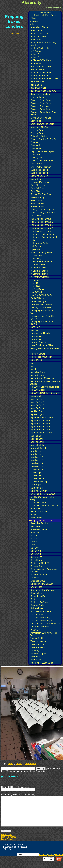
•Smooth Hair (36, 593)
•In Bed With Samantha (41, 262)
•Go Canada (35, 216)
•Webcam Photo (37, 644)
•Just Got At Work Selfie (41, 295)
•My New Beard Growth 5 (42, 433)
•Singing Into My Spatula (41, 584)
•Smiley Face (36, 587)
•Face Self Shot (37, 188)
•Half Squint (35, 246)
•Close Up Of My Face (40, 100)
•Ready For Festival (39, 523)
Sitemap (59, 861)
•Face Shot (35, 191)
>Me (32, 24)
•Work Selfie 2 (36, 660)
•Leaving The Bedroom (41, 308)
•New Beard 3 (36, 463)
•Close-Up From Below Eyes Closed (43, 114)
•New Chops (36, 473)
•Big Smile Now (37, 82)
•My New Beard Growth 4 (42, 430)
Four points (31, 764)
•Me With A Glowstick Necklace (44, 387)
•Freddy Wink (36, 200)
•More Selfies (36, 399)
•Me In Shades (37, 375)
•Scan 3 (33, 542)
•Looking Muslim (37, 336)
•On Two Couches (38, 502)
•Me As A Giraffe (37, 354)
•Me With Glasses (38, 390)
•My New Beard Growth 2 (42, 424)
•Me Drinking (36, 360)
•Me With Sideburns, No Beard (44, 393)
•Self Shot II (35, 551)
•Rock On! (34, 533)
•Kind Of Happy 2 (38, 301)
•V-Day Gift (35, 630)
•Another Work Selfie (40, 48)
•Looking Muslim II (38, 339)
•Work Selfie (35, 657)
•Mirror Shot (35, 396)
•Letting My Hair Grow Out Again (42, 312)
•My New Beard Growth (41, 420)
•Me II (32, 366)
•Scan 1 (33, 536)
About (51, 861)
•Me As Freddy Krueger (41, 357)
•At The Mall (35, 63)
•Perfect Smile (36, 509)
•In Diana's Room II (39, 271)
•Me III (33, 369)
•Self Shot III (36, 554)
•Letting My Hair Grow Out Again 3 (42, 323)
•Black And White (38, 88)
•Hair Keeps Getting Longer (43, 234)
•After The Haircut (38, 30)
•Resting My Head (38, 529)
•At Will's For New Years (41, 66)
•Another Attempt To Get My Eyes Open (43, 44)
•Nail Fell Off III (37, 442)
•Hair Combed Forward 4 (41, 228)
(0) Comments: (10, 776)
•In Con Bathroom (38, 265)
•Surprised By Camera (40, 611)
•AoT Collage (36, 51)
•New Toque (35, 485)
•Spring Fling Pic (38, 596)
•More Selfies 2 (37, 402)
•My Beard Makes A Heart (42, 417)
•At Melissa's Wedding (40, 60)
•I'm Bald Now (36, 256)
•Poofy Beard (36, 518)
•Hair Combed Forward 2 (41, 222)
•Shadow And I (37, 566)
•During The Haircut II (40, 173)
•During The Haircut (39, 170)
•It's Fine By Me (37, 289)
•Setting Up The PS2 (39, 563)
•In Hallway (35, 280)
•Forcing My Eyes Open (41, 194)
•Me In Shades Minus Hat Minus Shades (45, 383)
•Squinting (34, 599)
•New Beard (35, 451)
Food (11, 764)
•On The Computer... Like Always (42, 498)
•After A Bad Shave (39, 27)
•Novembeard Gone (39, 491)
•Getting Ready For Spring (42, 213)
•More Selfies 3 (37, 405)
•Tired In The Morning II (41, 621)
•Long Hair (35, 327)
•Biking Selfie (36, 85)
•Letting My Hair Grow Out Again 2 (42, 317)
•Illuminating (35, 259)
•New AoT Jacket (38, 448)
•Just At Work (36, 292)
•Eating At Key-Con (39, 176)
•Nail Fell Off (36, 436)
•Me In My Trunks (38, 372)
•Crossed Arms (37, 130)
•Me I (32, 363)
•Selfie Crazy (36, 560)
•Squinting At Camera (40, 602)
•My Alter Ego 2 (37, 414)
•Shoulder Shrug (37, 581)
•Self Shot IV (36, 557)
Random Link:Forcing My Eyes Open (45, 14)
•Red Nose (35, 526)
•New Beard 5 (36, 469)
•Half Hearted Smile (39, 243)
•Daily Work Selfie (38, 136)
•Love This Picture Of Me (41, 345)
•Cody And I (35, 121)
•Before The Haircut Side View (44, 79)
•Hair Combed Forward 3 (41, 225)
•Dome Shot (35, 155)
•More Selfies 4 (37, 408)
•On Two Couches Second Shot (45, 506)
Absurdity (32, 2)
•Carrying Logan (37, 97)
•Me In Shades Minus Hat (42, 378)
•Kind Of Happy (37, 298)
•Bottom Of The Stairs (40, 94)
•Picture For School (39, 512)
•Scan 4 (33, 545)
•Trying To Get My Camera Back (45, 624)
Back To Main (8, 846)
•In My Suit (35, 286)
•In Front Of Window (39, 277)
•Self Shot (34, 548)
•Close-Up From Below (40, 109)
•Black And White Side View (43, 91)
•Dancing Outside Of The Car (43, 139)
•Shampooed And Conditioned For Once (44, 570)
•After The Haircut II (39, 33)
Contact (43, 861)
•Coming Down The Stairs (42, 124)
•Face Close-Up (37, 185)
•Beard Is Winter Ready (41, 73)
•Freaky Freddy (37, 197)
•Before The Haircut (39, 76)
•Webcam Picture (38, 647)
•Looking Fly (35, 330)
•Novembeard (36, 488)
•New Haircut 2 (37, 479)
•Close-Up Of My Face (40, 118)
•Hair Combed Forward (41, 219)
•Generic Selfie (37, 207)
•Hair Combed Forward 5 (41, 231)
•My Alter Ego (36, 411)
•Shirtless (34, 578)
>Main (33, 18)
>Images (34, 21)
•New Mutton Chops (39, 482)
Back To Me (7, 841)
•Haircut (33, 240)
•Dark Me (34, 142)
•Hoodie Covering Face (41, 252)
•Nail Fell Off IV (37, 445)
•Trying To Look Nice (39, 627)
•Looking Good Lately (40, 333)
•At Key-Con (35, 54)
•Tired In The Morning (40, 618)
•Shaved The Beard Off (41, 575)
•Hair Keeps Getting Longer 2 (44, 237)
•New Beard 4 (36, 466)
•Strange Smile (37, 605)
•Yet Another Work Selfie (41, 663)
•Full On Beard (37, 203)
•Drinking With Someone (41, 161)
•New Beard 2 (36, 457)
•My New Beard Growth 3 (42, 427)
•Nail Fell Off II (36, 439)
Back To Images (9, 843)
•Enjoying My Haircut (40, 182)
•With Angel (35, 651)
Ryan (19, 764)
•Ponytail (34, 515)
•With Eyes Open (38, 654)
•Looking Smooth (38, 342)
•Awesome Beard (38, 70)
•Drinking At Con (37, 158)
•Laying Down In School (41, 304)
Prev (12, 34)
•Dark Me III (35, 148)
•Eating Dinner (37, 179)
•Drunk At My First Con (40, 167)
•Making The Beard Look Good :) (44, 350)
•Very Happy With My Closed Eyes (43, 634)
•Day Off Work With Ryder (42, 151)
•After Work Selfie (38, 37)
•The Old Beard (37, 614)
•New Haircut (36, 476)
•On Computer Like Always (42, 494)
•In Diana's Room (38, 268)
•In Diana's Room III (39, 274)
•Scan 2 (33, 539)
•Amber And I (36, 40)
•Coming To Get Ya (39, 127)
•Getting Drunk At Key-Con (42, 210)
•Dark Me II (35, 145)
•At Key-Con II (36, 57)
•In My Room (36, 283)
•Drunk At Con (36, 164)
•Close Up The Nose (39, 106)
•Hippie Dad (35, 249)
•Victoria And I (36, 638)
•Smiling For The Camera (42, 590)
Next (17, 34)
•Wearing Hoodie (38, 641)
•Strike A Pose (36, 608)
